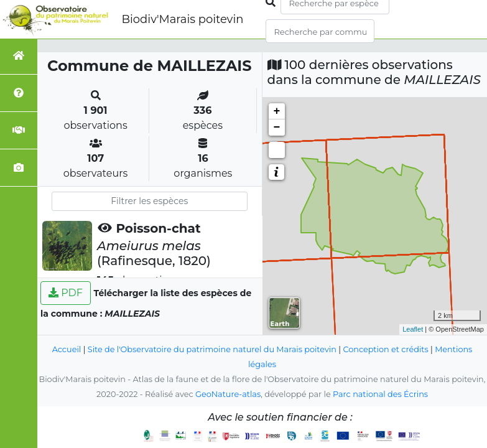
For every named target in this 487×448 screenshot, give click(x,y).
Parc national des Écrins (380, 394)
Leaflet (413, 329)
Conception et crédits (385, 349)
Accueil (67, 349)
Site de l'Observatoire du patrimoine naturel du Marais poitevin (212, 349)
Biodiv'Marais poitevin (182, 19)
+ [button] (277, 111)
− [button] (277, 128)
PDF (66, 293)
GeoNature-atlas (228, 394)
